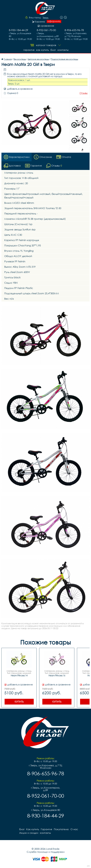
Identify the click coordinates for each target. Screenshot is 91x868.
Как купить (42, 50)
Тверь (45, 18)
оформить (54, 21)
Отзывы (84, 93)
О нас (74, 829)
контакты (63, 50)
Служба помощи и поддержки (46, 852)
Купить (19, 702)
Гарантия (29, 50)
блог (53, 50)
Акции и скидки (29, 833)
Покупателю (61, 829)
